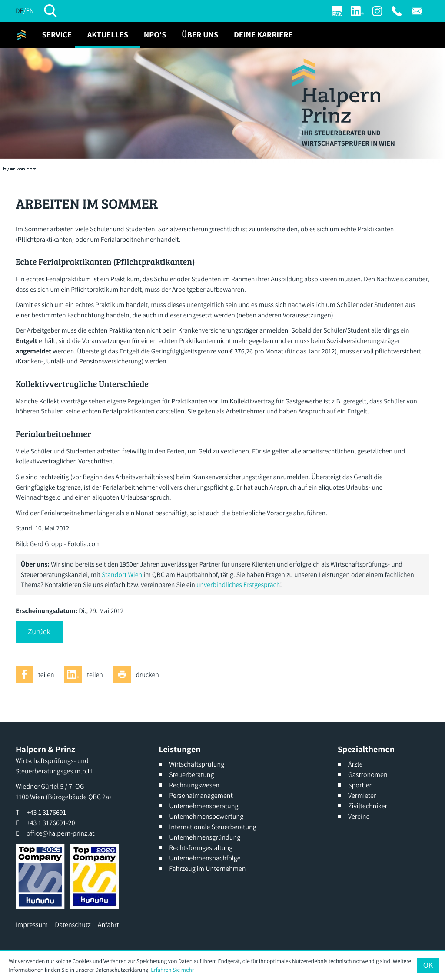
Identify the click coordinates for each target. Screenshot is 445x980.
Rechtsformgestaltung (201, 848)
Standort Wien (122, 575)
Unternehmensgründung (205, 837)
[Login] (337, 11)
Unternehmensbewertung (206, 816)
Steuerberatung (191, 775)
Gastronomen (368, 775)
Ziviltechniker (368, 806)
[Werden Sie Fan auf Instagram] (377, 11)
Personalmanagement (201, 795)
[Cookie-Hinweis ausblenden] (428, 965)
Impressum (32, 925)
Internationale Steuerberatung (213, 827)
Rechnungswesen (194, 785)
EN (30, 11)
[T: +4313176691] (397, 11)
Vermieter (362, 795)
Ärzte (355, 764)
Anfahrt (108, 925)
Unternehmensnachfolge (205, 858)
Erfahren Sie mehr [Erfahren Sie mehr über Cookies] (172, 970)
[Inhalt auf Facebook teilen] (38, 674)
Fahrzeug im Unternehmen (207, 868)
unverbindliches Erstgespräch (238, 585)
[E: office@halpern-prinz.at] (417, 11)
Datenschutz (73, 925)
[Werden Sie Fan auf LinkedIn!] (357, 11)
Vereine (359, 816)
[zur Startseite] (21, 35)
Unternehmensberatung (204, 806)
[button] (39, 632)
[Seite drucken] (139, 674)
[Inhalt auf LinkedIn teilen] (86, 674)
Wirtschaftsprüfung (197, 764)
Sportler (360, 785)
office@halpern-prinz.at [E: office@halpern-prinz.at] (61, 833)
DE (20, 11)
